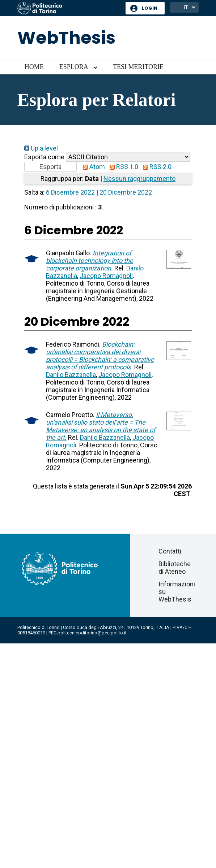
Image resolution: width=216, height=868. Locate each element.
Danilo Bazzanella (71, 375)
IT (186, 7)
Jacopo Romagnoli (106, 276)
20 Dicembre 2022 (126, 192)
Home (34, 67)
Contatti (170, 551)
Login (150, 8)
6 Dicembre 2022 (70, 192)
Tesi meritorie (138, 67)
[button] (50, 167)
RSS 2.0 (156, 167)
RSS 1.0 (122, 167)
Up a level (41, 148)
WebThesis (66, 38)
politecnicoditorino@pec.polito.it (92, 633)
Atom (92, 167)
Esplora (74, 67)
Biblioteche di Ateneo (175, 568)
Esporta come (44, 157)
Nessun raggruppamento (139, 179)
